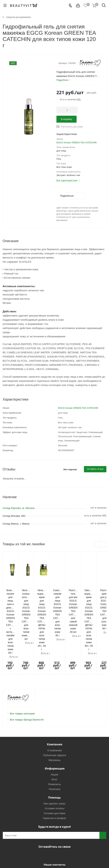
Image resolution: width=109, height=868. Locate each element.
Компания (55, 695)
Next (104, 544)
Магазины (55, 710)
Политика (55, 739)
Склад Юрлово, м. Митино (19, 508)
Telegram (54, 805)
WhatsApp (62, 805)
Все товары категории (22, 664)
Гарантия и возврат (55, 768)
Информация (55, 719)
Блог (55, 730)
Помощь (55, 748)
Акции (55, 725)
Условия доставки (55, 764)
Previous (98, 544)
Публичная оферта (55, 705)
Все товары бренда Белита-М (27, 670)
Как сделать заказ (55, 754)
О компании (55, 701)
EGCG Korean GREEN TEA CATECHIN (77, 143)
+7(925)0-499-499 (40, 822)
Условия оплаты (55, 759)
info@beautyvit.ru (75, 823)
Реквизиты (55, 735)
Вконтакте (45, 805)
